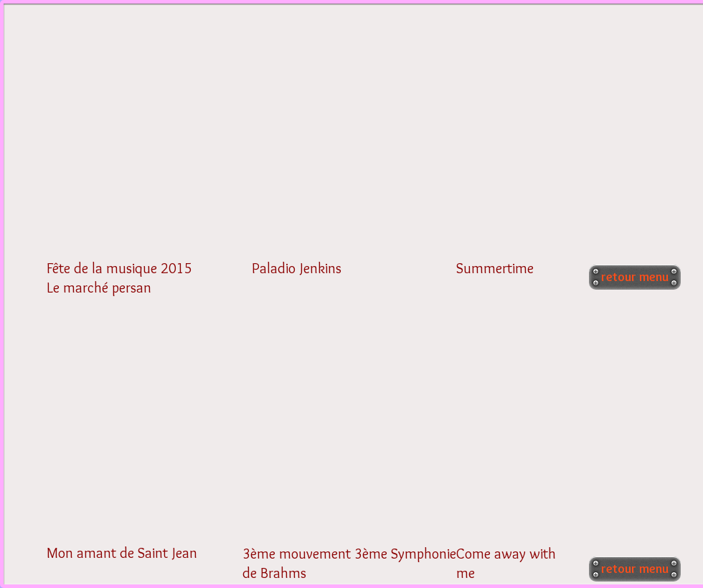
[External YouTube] (142, 145)
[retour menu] (635, 277)
